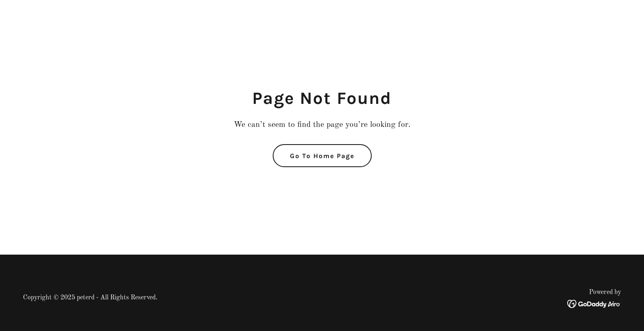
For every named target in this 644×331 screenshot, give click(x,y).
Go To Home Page (322, 156)
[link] (594, 303)
